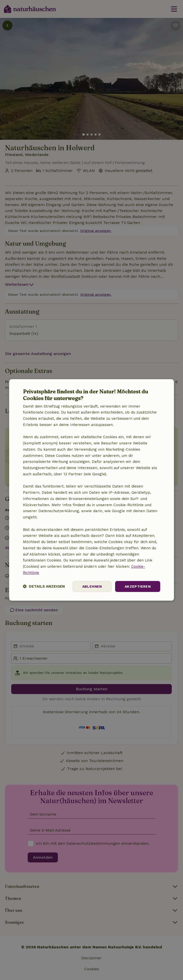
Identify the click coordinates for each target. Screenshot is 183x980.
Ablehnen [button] (92, 586)
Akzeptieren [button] (138, 586)
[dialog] (92, 490)
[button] (44, 587)
